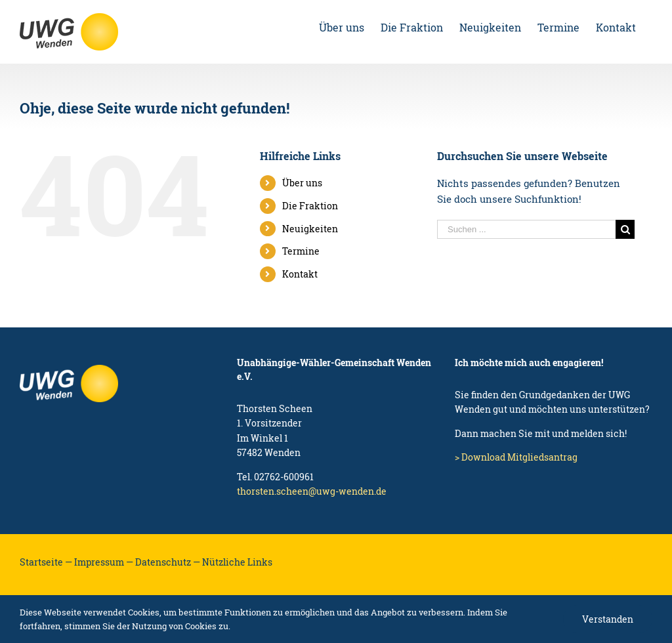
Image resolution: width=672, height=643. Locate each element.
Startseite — (46, 562)
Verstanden (608, 619)
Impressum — (104, 562)
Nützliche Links (237, 562)
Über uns (302, 183)
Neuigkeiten (310, 229)
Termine (301, 251)
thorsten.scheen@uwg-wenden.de (312, 491)
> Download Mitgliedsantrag (516, 457)
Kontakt (300, 274)
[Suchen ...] (526, 229)
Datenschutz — (168, 562)
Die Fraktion (310, 206)
